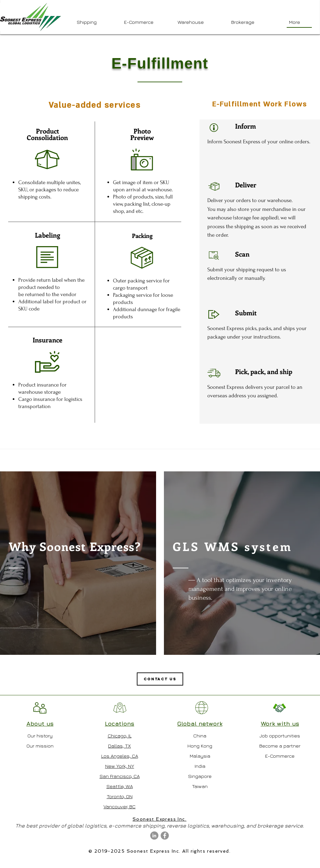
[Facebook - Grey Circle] (165, 836)
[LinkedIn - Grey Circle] (154, 836)
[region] (78, 563)
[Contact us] (160, 679)
